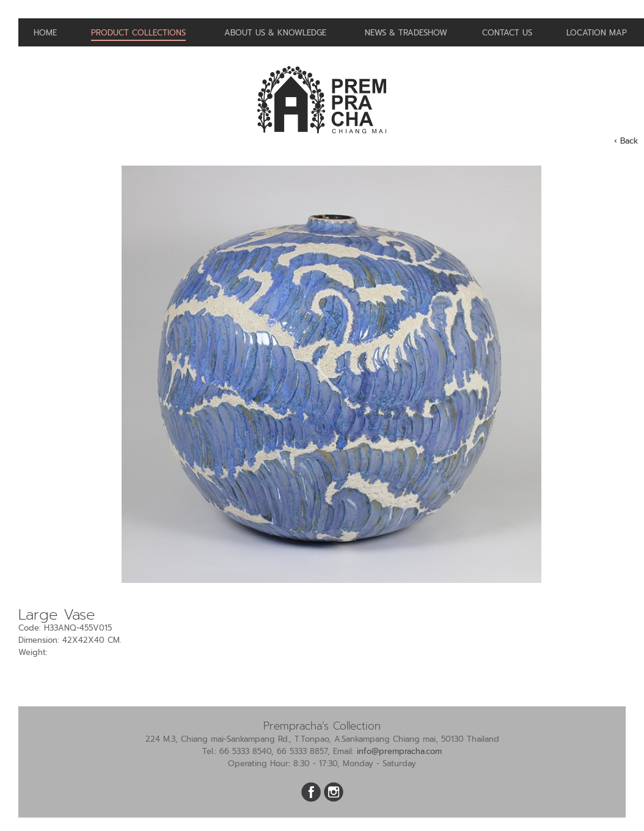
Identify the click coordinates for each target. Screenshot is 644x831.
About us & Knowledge (275, 33)
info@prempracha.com (399, 751)
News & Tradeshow (406, 33)
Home (45, 33)
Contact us (507, 33)
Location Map (597, 33)
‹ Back (626, 141)
